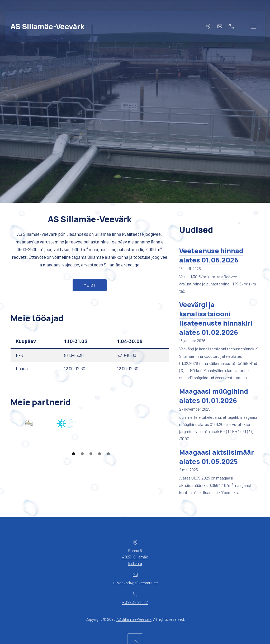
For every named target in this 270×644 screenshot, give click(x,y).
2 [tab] (82, 488)
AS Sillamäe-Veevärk (48, 26)
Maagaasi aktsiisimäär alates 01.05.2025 (217, 457)
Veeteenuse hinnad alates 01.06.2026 (211, 255)
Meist (90, 285)
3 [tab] (91, 488)
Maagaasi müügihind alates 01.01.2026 (214, 396)
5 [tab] (108, 488)
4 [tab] (100, 488)
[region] (90, 450)
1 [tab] (74, 488)
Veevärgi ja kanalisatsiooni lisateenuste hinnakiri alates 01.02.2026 (216, 318)
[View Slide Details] (50, 429)
